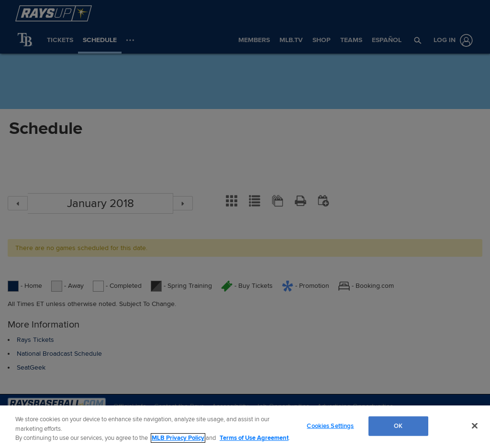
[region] (245, 427)
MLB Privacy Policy (178, 438)
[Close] (475, 426)
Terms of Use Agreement (254, 438)
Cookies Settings (330, 426)
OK (398, 426)
